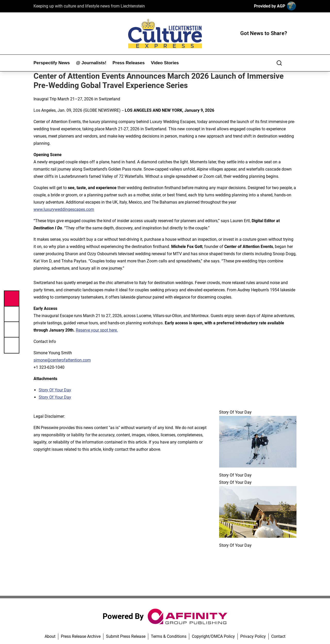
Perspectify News (52, 63)
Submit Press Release (126, 636)
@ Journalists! (91, 63)
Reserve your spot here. (97, 330)
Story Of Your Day (55, 390)
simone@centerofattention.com (62, 360)
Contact (278, 636)
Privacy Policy (253, 636)
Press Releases (129, 63)
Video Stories (165, 63)
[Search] (279, 63)
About (50, 636)
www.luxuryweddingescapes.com (64, 209)
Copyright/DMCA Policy (213, 636)
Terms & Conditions (169, 636)
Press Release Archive (81, 636)
